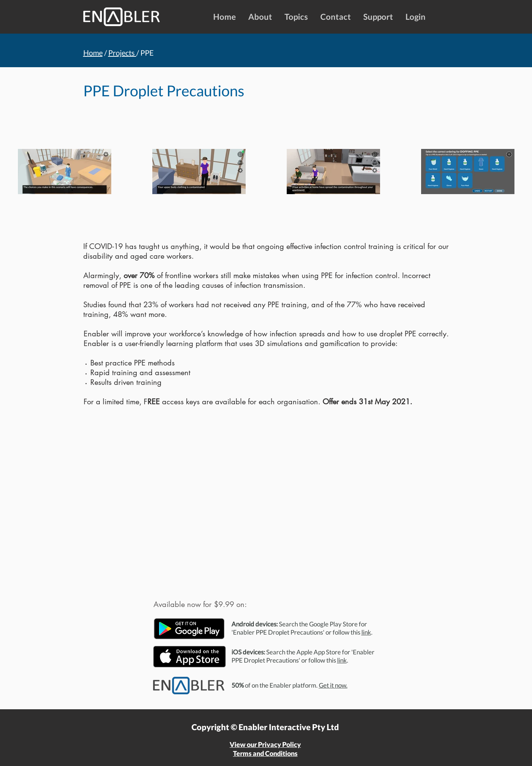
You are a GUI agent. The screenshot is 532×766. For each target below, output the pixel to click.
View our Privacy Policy (265, 744)
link (366, 632)
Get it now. (333, 685)
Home (93, 53)
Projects (122, 53)
